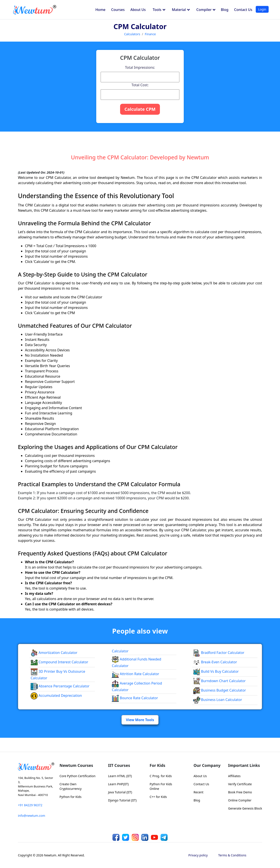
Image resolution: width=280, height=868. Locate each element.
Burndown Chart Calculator (219, 681)
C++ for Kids (158, 797)
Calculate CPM (140, 109)
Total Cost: (140, 85)
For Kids (157, 765)
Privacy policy (198, 855)
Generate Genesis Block (245, 808)
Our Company (207, 765)
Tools (159, 10)
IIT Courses (119, 765)
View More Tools (140, 720)
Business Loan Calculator (218, 700)
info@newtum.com (31, 816)
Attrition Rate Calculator (135, 674)
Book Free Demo (240, 792)
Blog (225, 10)
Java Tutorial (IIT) (120, 792)
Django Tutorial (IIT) (122, 800)
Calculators (132, 34)
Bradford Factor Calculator (219, 653)
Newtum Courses (76, 765)
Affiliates (234, 776)
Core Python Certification (77, 776)
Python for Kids (70, 797)
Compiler (206, 10)
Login (262, 9)
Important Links (244, 765)
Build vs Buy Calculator (216, 671)
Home (100, 10)
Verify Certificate (240, 784)
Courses (118, 10)
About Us (138, 10)
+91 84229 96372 (30, 805)
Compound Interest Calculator (59, 662)
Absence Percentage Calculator (60, 686)
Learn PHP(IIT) (118, 784)
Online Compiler (240, 800)
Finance (150, 34)
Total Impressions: (140, 67)
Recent (199, 792)
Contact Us (243, 10)
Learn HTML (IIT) (120, 776)
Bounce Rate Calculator (135, 698)
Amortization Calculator (54, 653)
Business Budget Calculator (220, 690)
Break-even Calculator (215, 662)
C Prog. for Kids (161, 776)
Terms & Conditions (232, 855)
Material (181, 10)
